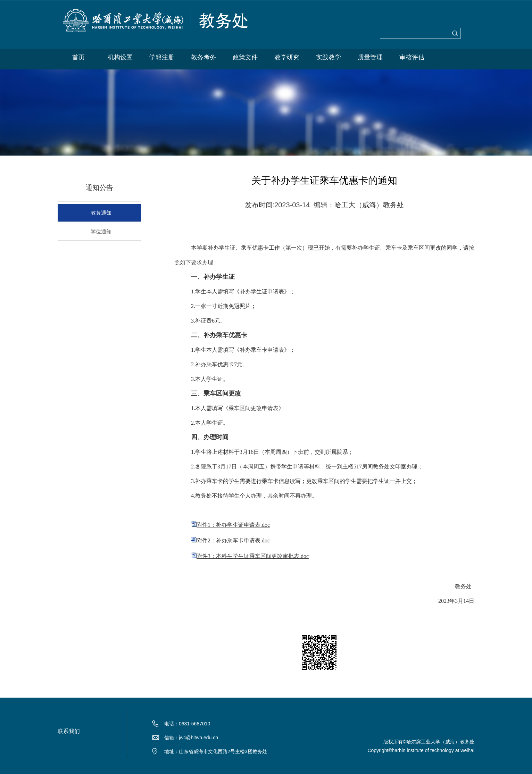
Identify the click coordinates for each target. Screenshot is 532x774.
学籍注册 (162, 57)
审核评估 (412, 57)
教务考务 (203, 57)
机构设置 (120, 57)
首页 (78, 57)
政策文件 (245, 57)
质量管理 (370, 57)
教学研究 (287, 57)
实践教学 (329, 57)
